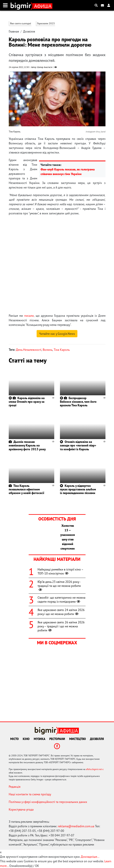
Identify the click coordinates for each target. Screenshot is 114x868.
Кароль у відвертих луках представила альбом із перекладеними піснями (78, 489)
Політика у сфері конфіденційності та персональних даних (48, 802)
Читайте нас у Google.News (57, 334)
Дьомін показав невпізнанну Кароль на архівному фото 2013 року (27, 445)
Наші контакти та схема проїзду (30, 794)
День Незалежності (29, 350)
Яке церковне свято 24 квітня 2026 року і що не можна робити (61, 612)
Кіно (26, 739)
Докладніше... (90, 857)
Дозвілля (29, 31)
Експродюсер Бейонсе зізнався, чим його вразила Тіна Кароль (78, 402)
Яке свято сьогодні (21, 23)
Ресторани (57, 739)
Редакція (15, 787)
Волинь (48, 350)
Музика (40, 739)
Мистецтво (78, 739)
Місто (15, 739)
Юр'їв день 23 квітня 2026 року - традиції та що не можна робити (59, 586)
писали (29, 316)
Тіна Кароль (62, 350)
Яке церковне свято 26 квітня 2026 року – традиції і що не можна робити (61, 626)
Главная (14, 31)
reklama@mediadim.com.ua (76, 826)
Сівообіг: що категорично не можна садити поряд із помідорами (61, 599)
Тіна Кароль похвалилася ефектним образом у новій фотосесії (26, 489)
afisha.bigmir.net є (95, 769)
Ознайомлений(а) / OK (24, 866)
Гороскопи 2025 (46, 23)
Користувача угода (21, 809)
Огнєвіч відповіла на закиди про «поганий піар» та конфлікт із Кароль (78, 445)
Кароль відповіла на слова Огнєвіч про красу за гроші (27, 402)
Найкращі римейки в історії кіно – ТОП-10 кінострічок (60, 571)
